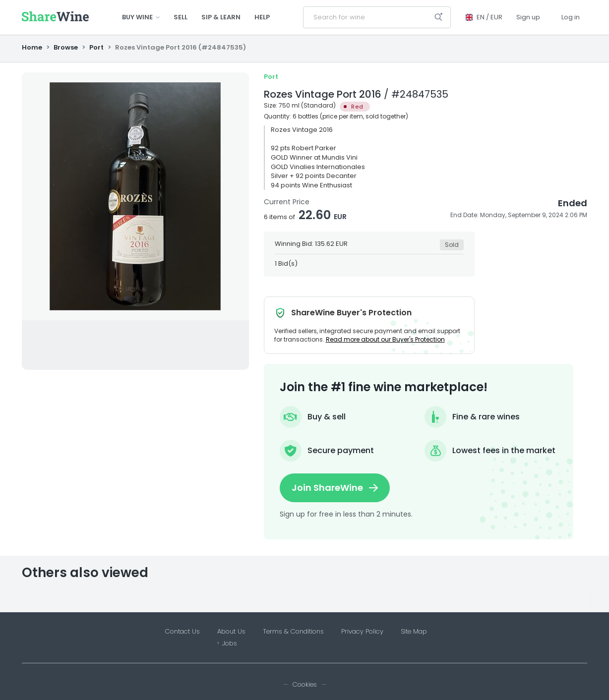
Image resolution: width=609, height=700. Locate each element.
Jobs (230, 643)
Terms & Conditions (293, 632)
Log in (571, 17)
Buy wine (141, 17)
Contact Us (183, 632)
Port (96, 47)
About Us (231, 632)
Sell (181, 17)
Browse (66, 47)
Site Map (414, 632)
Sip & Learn (221, 17)
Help (262, 17)
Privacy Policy (362, 632)
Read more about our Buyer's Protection (385, 339)
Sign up (528, 17)
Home (33, 47)
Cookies (305, 684)
